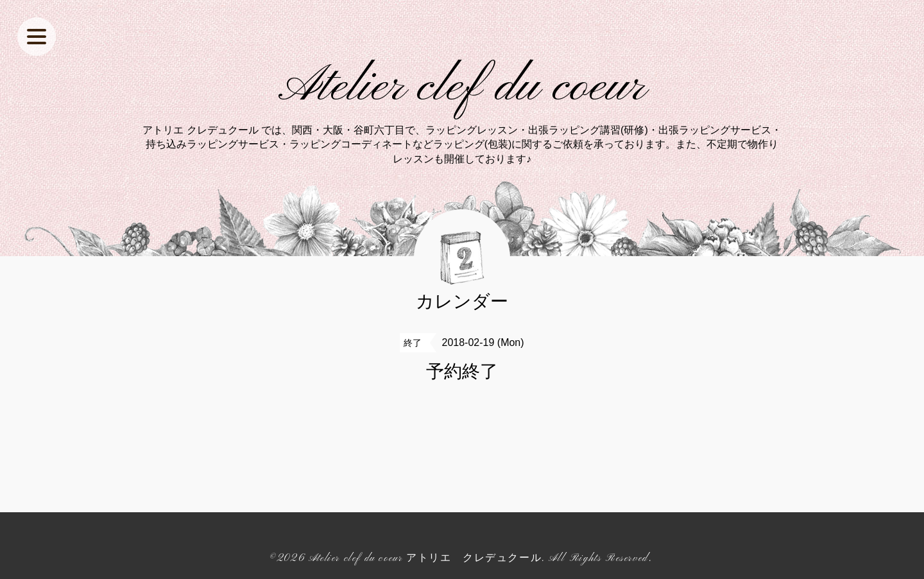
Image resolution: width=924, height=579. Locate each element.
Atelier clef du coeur (462, 87)
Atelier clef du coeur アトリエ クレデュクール (425, 558)
